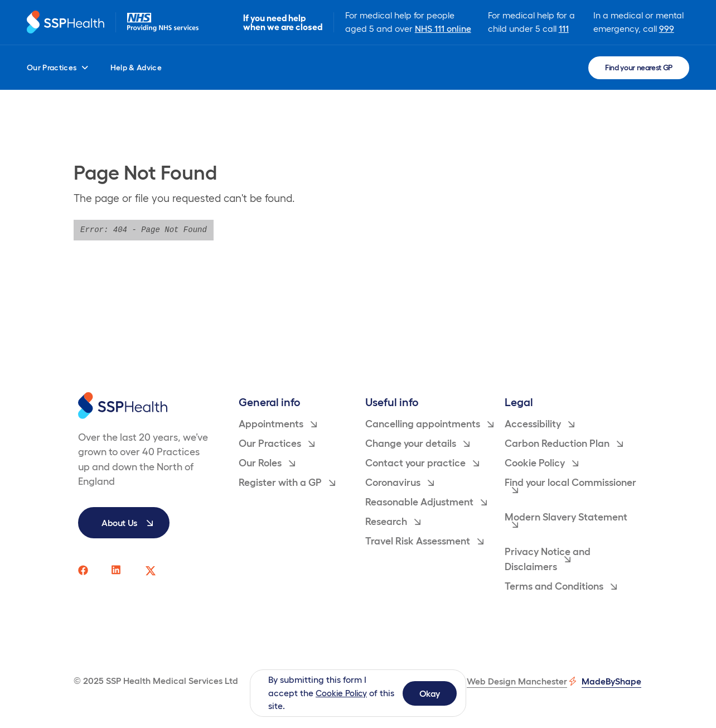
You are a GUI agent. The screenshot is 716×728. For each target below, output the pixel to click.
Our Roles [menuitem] (267, 463)
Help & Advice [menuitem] (136, 68)
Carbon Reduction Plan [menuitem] (564, 443)
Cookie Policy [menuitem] (541, 463)
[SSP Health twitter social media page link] (151, 571)
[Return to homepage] (67, 23)
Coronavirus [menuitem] (400, 483)
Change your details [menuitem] (417, 443)
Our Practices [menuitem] (57, 68)
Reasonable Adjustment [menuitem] (426, 502)
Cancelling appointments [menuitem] (429, 424)
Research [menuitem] (393, 522)
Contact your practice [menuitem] (422, 463)
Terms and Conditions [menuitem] (561, 586)
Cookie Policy (343, 693)
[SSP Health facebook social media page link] (84, 571)
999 (667, 28)
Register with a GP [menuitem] (287, 483)
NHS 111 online (445, 28)
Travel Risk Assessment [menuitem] (424, 541)
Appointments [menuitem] (278, 424)
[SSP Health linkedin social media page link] (117, 571)
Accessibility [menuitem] (540, 424)
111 (565, 28)
